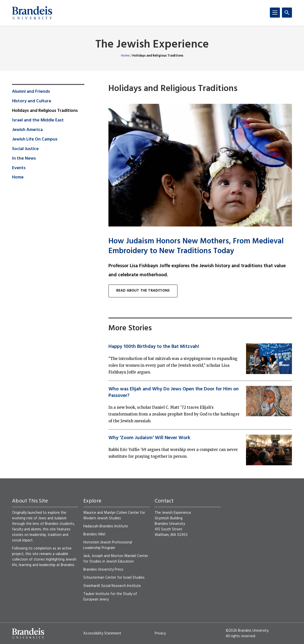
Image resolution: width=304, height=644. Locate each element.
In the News (24, 159)
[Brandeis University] (32, 13)
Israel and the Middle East (38, 120)
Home (125, 56)
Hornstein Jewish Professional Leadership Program (108, 545)
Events (19, 168)
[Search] (287, 13)
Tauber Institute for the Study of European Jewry (110, 597)
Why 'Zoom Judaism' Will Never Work (149, 438)
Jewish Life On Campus (35, 140)
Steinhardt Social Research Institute (112, 586)
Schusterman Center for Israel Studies (114, 578)
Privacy (160, 633)
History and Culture (32, 101)
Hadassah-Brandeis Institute (106, 526)
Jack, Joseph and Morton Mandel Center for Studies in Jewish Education (116, 559)
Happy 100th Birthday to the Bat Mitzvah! (154, 347)
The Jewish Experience (152, 45)
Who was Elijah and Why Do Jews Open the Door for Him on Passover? (174, 392)
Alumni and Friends (31, 92)
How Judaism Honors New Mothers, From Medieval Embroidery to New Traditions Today (196, 246)
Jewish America (27, 130)
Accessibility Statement (102, 633)
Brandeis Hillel (94, 534)
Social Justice (25, 149)
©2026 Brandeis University (247, 631)
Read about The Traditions (143, 291)
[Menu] (275, 13)
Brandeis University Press (103, 570)
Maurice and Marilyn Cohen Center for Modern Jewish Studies (114, 516)
